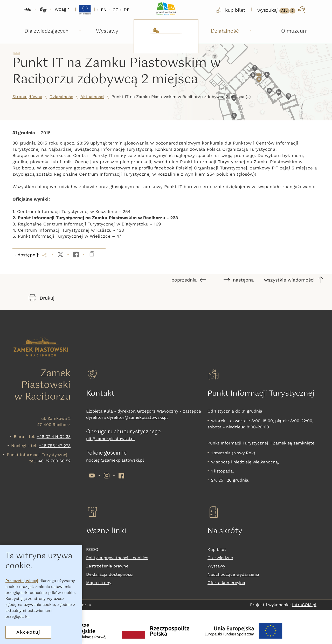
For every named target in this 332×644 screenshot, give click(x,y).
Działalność (61, 97)
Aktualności (92, 97)
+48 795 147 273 (55, 446)
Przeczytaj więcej (22, 581)
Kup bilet (217, 549)
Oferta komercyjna (226, 583)
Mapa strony (99, 583)
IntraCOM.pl (304, 605)
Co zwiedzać (220, 558)
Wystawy (216, 566)
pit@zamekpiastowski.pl (110, 439)
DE (127, 10)
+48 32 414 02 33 (54, 437)
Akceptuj (28, 632)
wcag (62, 9)
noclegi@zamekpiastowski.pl (115, 460)
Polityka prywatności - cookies (117, 558)
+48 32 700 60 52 (53, 461)
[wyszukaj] (282, 10)
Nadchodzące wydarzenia (233, 574)
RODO (92, 549)
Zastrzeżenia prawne (107, 566)
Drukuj (42, 298)
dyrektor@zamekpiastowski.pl (137, 417)
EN (104, 10)
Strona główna (27, 97)
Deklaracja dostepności (110, 574)
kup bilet (230, 10)
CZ (115, 10)
